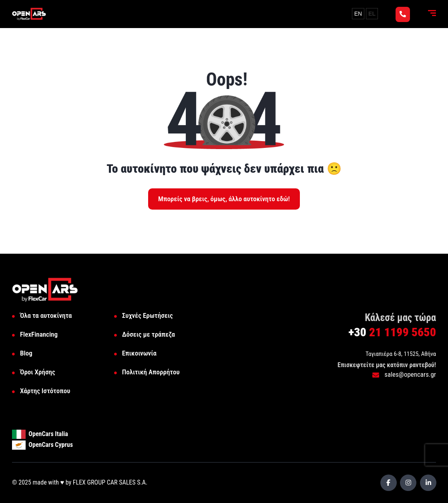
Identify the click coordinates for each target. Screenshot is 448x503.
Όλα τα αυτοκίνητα (46, 315)
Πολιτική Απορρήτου (151, 372)
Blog (26, 353)
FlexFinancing (39, 334)
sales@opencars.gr (404, 374)
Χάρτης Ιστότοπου (45, 391)
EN (358, 14)
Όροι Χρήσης (38, 372)
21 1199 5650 (392, 332)
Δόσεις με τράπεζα (149, 334)
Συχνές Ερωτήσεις (148, 315)
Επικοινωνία (139, 353)
